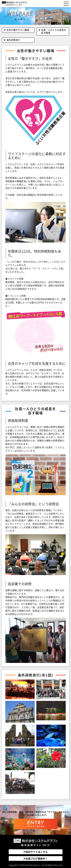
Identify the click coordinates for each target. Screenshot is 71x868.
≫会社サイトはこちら (35, 852)
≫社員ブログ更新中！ (35, 858)
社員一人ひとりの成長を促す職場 (54, 31)
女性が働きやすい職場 (18, 30)
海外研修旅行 (13, 40)
